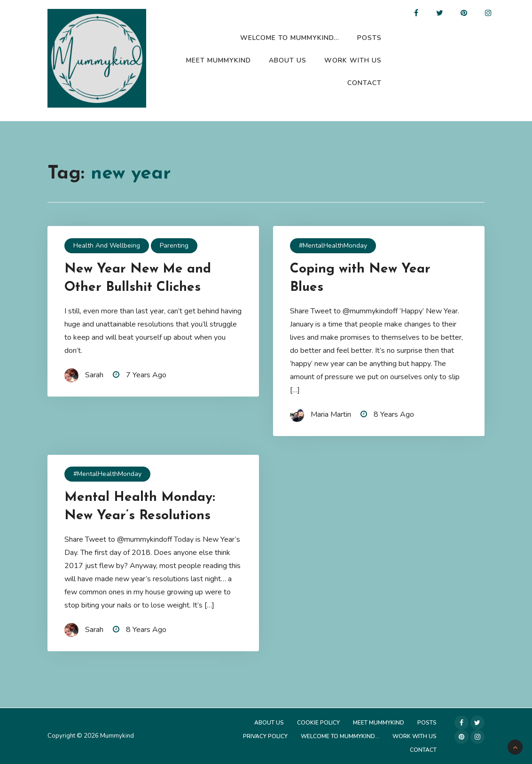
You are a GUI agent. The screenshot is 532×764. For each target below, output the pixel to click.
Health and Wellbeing (107, 246)
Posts (369, 38)
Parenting (174, 246)
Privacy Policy (265, 736)
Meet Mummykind (219, 60)
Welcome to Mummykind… (290, 38)
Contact (364, 83)
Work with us (353, 60)
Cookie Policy (318, 723)
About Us (288, 60)
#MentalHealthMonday (333, 246)
